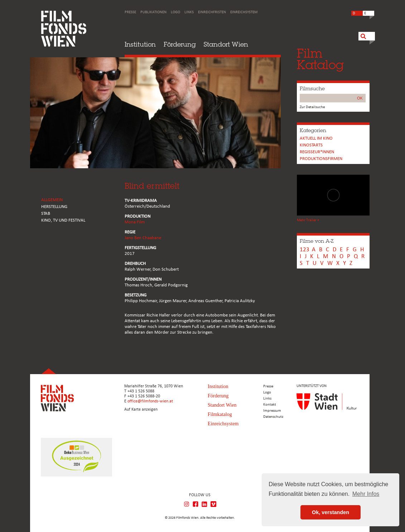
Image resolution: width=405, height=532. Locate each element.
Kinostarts (311, 145)
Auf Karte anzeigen (141, 410)
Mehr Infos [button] (366, 494)
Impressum (272, 411)
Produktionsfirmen (321, 159)
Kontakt (270, 405)
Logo (175, 12)
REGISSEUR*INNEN (317, 152)
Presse (130, 12)
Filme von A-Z (317, 241)
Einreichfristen (212, 12)
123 (305, 250)
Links (189, 12)
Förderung (180, 44)
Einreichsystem (244, 12)
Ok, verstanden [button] (331, 512)
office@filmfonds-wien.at (150, 401)
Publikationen (153, 12)
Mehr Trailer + (308, 220)
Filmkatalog (220, 414)
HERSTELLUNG (54, 207)
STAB (46, 214)
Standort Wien (226, 44)
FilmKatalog (320, 59)
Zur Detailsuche (312, 107)
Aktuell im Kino (316, 138)
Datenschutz (273, 417)
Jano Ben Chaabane (143, 238)
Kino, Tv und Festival (63, 220)
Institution (140, 44)
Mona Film (135, 222)
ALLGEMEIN (52, 200)
